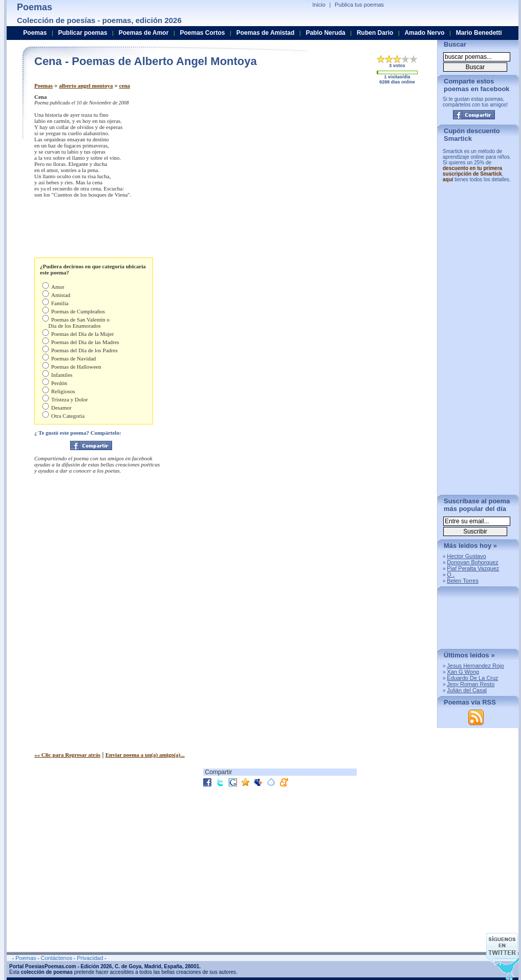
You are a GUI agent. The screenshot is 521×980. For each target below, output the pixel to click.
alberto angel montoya (86, 86)
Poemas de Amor (144, 33)
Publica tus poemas (359, 5)
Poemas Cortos (202, 33)
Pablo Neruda (325, 33)
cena (125, 86)
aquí (448, 179)
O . (451, 574)
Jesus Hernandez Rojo (475, 666)
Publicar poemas (83, 33)
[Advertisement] (323, 158)
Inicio (319, 5)
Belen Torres (463, 581)
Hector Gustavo (466, 556)
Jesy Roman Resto (471, 684)
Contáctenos (56, 958)
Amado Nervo (424, 33)
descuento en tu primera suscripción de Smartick (472, 171)
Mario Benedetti (479, 33)
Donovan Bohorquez (472, 562)
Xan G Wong (463, 672)
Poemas (44, 86)
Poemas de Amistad (266, 33)
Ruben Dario (375, 33)
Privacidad (90, 958)
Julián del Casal (467, 690)
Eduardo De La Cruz (472, 678)
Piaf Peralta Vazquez (473, 568)
